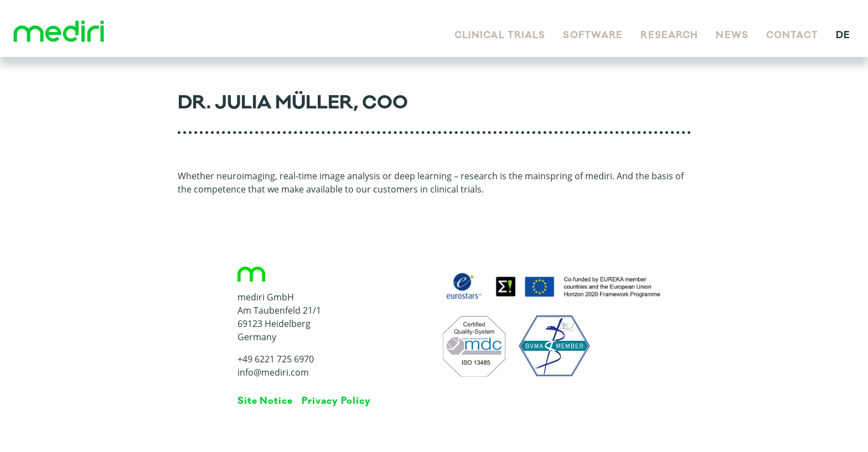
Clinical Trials (500, 35)
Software (593, 35)
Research (669, 35)
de (843, 35)
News (732, 35)
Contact (792, 35)
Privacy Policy (336, 401)
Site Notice (265, 401)
